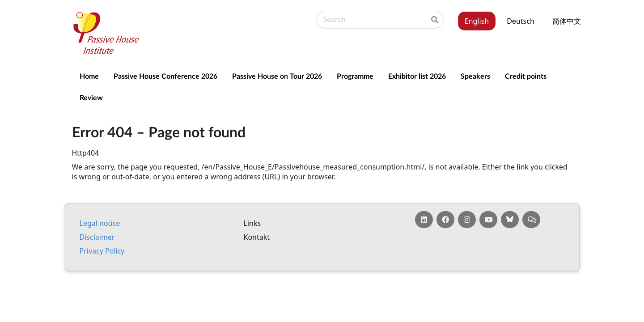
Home (89, 76)
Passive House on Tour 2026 (277, 76)
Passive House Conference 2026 (165, 76)
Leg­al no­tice (100, 223)
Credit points (526, 76)
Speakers (475, 76)
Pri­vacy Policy (102, 251)
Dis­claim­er (97, 237)
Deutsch (521, 21)
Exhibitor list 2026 (417, 76)
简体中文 (567, 21)
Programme (355, 76)
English (477, 21)
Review (91, 97)
